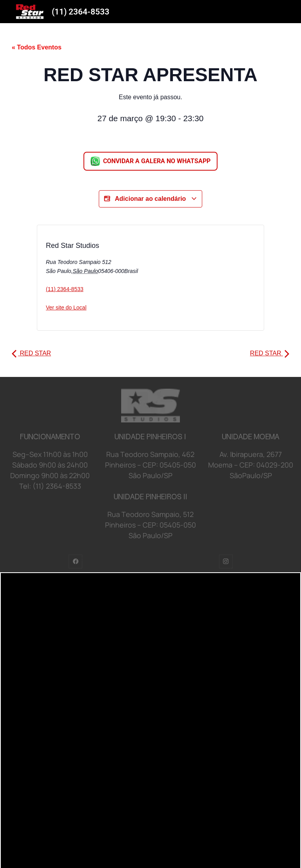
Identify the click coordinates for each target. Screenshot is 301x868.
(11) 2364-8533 (81, 12)
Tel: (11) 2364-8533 (50, 486)
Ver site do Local (66, 308)
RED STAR (31, 353)
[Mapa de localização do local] (184, 280)
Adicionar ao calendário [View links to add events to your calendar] (150, 199)
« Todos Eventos (37, 47)
